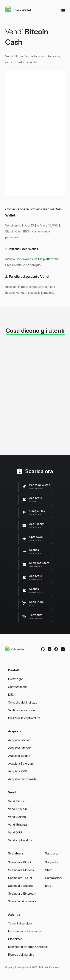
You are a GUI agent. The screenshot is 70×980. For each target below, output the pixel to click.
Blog (48, 886)
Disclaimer (15, 939)
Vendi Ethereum (19, 825)
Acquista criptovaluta (22, 779)
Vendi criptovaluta (20, 840)
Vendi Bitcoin (17, 801)
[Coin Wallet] (18, 9)
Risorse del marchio (21, 955)
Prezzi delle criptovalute (24, 718)
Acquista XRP (17, 771)
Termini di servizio (20, 923)
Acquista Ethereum (21, 764)
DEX (11, 695)
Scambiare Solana (20, 886)
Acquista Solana (19, 756)
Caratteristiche (18, 687)
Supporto (51, 862)
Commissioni (53, 878)
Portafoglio (16, 679)
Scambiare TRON (20, 878)
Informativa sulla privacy (24, 931)
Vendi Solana (17, 817)
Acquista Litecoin (20, 748)
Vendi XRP (15, 832)
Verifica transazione (21, 710)
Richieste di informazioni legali (28, 947)
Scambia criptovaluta (22, 901)
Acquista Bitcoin (19, 740)
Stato (49, 870)
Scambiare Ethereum (22, 893)
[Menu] (63, 10)
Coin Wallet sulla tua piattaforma (37, 259)
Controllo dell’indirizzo (23, 702)
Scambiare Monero (21, 870)
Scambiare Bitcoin (20, 862)
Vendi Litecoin (17, 809)
